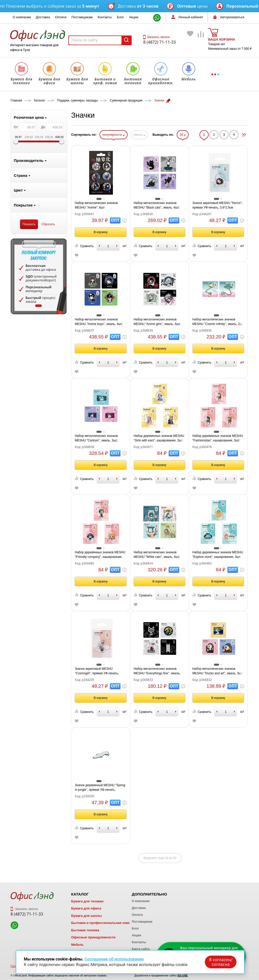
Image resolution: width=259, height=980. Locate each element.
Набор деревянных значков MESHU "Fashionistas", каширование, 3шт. (218, 438)
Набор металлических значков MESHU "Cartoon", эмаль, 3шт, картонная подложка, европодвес (98, 438)
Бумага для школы (86, 916)
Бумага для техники (87, 901)
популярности (113, 135)
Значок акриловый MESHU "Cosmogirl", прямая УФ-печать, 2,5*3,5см (97, 671)
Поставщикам (82, 17)
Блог (121, 17)
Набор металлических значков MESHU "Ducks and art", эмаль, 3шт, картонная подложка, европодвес (218, 671)
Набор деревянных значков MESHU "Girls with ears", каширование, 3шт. (159, 438)
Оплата (61, 17)
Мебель (77, 945)
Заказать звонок (156, 37)
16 (183, 135)
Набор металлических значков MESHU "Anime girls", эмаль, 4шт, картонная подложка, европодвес (157, 322)
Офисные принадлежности (93, 937)
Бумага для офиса (86, 908)
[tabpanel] (39, 276)
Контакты (105, 17)
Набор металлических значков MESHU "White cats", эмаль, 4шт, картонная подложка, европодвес (157, 555)
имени (139, 135)
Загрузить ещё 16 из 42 (160, 858)
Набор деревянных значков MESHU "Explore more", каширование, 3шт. (218, 555)
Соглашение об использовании (114, 959)
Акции (134, 17)
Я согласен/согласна (221, 962)
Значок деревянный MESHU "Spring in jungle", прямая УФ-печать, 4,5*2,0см (100, 788)
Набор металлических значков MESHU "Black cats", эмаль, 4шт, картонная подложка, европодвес (157, 205)
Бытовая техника (85, 930)
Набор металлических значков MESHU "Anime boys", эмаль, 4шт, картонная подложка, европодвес (99, 322)
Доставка (43, 17)
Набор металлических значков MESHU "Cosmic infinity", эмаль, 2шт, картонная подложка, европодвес (218, 322)
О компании (22, 17)
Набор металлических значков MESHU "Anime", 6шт (96, 205)
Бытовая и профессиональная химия (102, 923)
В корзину (101, 232)
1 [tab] (38, 306)
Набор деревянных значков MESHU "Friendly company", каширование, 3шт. (100, 555)
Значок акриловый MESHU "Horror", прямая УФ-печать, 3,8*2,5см (217, 205)
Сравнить (84, 246)
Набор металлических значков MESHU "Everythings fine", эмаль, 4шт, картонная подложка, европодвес (157, 671)
